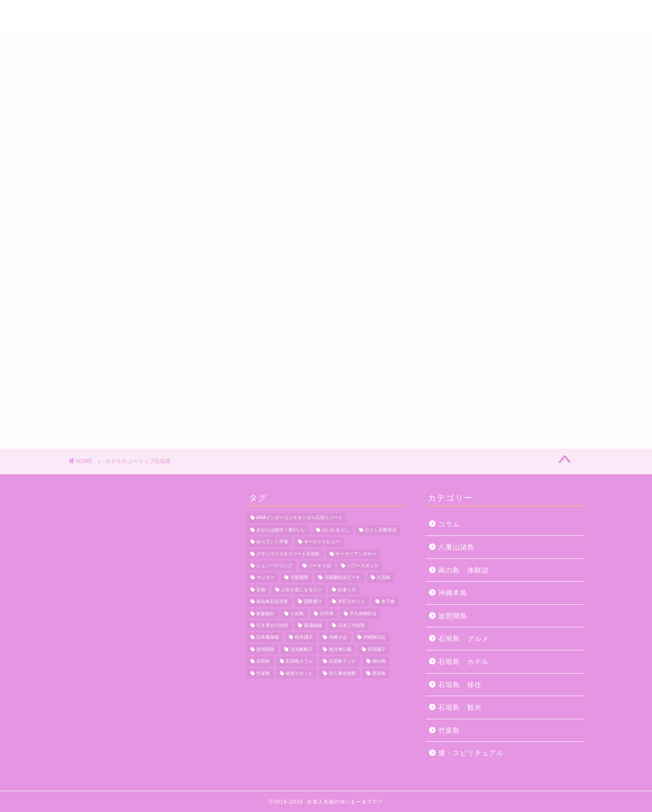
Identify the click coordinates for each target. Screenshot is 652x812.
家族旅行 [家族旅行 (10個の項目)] (265, 614)
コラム (449, 524)
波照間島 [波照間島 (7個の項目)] (265, 649)
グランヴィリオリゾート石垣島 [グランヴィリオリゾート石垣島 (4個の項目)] (288, 554)
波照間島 (453, 616)
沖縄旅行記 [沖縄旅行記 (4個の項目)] (374, 638)
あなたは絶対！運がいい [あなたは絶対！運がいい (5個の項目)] (281, 530)
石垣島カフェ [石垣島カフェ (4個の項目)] (299, 662)
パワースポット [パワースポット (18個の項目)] (363, 566)
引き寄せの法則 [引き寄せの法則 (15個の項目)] (272, 625)
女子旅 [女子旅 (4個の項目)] (388, 602)
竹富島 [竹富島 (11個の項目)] (263, 673)
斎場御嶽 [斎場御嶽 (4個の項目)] (313, 625)
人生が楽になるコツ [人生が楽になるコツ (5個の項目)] (302, 590)
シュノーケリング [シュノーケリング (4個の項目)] (274, 566)
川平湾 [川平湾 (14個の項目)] (326, 614)
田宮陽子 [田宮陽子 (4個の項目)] (377, 649)
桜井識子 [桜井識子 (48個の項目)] (304, 638)
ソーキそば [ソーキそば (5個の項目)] (320, 566)
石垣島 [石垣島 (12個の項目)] (263, 662)
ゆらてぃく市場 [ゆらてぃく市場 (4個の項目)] (272, 542)
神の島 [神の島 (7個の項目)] (379, 662)
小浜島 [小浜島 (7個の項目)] (297, 614)
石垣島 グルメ (464, 638)
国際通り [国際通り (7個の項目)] (313, 602)
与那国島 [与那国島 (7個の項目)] (299, 578)
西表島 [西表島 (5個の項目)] (379, 673)
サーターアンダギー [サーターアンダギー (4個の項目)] (356, 554)
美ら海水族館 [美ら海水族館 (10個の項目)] (342, 673)
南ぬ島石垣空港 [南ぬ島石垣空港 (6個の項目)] (272, 602)
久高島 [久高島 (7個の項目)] (384, 578)
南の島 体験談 (464, 570)
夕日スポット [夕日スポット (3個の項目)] (351, 602)
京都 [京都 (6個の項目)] (261, 590)
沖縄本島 (453, 593)
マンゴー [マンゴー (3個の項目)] (265, 578)
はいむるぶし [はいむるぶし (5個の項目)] (336, 530)
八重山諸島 (456, 547)
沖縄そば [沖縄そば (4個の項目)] (338, 638)
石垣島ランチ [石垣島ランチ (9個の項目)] (342, 662)
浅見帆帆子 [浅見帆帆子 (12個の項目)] (302, 649)
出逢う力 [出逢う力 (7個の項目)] (347, 590)
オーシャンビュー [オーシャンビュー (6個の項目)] (322, 542)
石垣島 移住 (460, 685)
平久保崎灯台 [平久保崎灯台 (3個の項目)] (363, 614)
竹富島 (449, 730)
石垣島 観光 (460, 707)
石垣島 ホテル (464, 662)
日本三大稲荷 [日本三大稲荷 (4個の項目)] (351, 625)
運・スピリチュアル (471, 753)
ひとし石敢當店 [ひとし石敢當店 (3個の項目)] (381, 530)
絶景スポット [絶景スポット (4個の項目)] (299, 673)
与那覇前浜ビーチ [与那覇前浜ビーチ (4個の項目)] (342, 578)
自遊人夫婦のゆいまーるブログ (326, 15)
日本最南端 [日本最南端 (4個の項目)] (268, 638)
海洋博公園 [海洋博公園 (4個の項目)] (340, 649)
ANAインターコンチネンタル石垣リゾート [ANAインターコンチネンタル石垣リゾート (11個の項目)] (300, 518)
